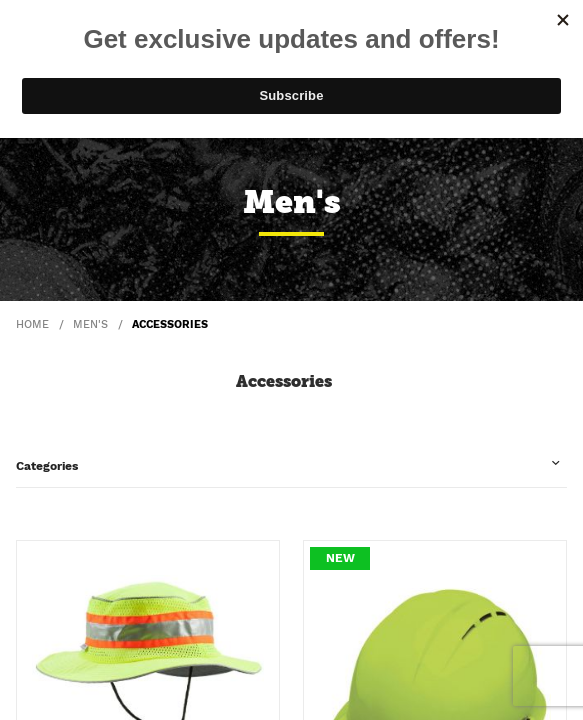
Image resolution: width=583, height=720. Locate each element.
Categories (47, 466)
